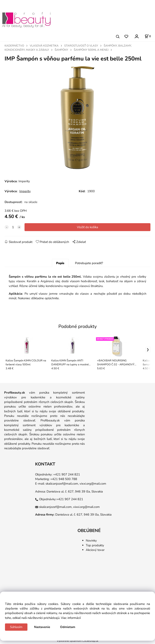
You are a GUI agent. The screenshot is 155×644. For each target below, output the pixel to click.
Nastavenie (42, 627)
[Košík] (148, 36)
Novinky (91, 542)
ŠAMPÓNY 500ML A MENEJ (91, 50)
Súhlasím (16, 627)
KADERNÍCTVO (14, 46)
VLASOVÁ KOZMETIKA (44, 46)
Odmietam (68, 627)
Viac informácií (71, 618)
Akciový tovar (95, 551)
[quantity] (13, 228)
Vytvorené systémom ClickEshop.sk (77, 642)
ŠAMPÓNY (61, 50)
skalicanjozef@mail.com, (62, 485)
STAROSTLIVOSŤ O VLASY (81, 46)
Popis (60, 264)
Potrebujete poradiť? (89, 264)
